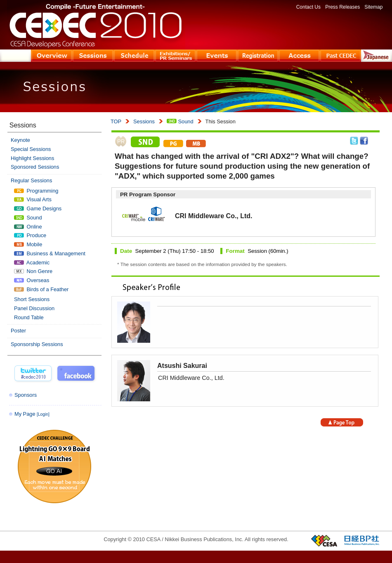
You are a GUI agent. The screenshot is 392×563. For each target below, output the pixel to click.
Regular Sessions (31, 180)
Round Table (29, 317)
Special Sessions (31, 149)
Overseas (32, 280)
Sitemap (373, 7)
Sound (180, 121)
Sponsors (26, 395)
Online (28, 227)
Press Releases (342, 7)
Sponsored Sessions (35, 167)
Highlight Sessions (32, 158)
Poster (18, 331)
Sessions (144, 121)
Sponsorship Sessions (37, 344)
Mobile (28, 244)
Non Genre (33, 271)
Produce (30, 235)
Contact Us (308, 7)
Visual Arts (33, 199)
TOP (116, 121)
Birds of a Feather (41, 289)
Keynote (20, 140)
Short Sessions (32, 299)
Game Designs (38, 208)
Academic (32, 263)
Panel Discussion (34, 308)
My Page (32, 414)
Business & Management (50, 253)
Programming (36, 191)
